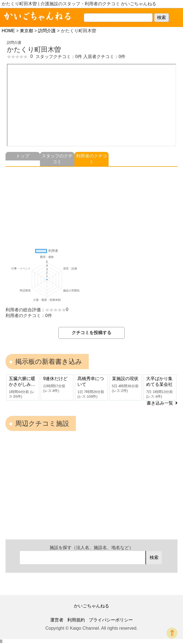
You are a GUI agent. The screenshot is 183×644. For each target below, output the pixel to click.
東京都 (26, 31)
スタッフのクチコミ (57, 159)
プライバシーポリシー (111, 620)
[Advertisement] (91, 205)
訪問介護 (47, 31)
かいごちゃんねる (91, 606)
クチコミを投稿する (91, 333)
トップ (23, 156)
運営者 (57, 620)
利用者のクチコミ (91, 159)
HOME (8, 31)
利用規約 (76, 620)
